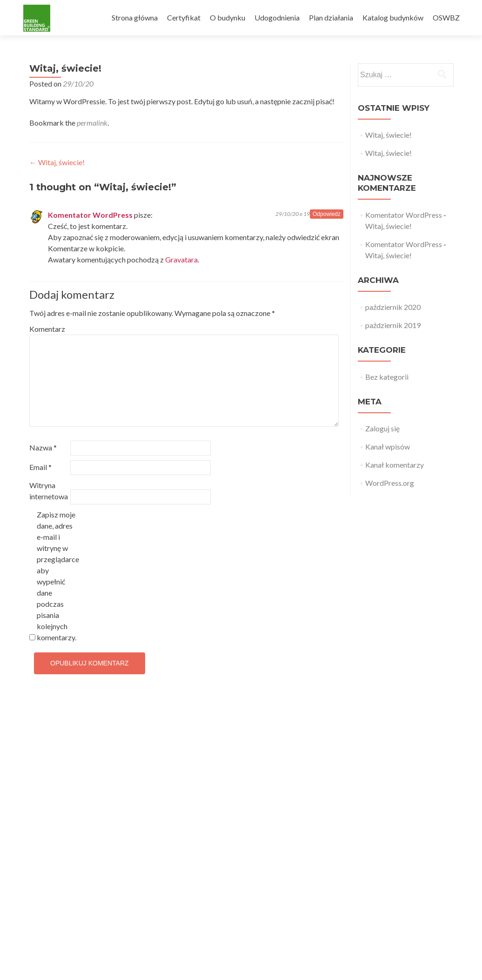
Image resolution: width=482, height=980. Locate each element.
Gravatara (181, 259)
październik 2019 (393, 325)
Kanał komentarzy (395, 465)
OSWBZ (446, 17)
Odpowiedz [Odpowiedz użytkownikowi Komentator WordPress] (327, 214)
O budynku (228, 17)
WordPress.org (390, 483)
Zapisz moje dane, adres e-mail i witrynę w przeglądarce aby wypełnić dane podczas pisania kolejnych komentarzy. (57, 576)
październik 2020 (393, 307)
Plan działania (331, 17)
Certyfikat (184, 17)
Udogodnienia (277, 17)
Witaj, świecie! (57, 162)
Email (40, 467)
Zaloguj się (382, 428)
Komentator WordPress (90, 215)
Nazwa (43, 447)
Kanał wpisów (388, 446)
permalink (92, 123)
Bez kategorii (387, 377)
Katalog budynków (393, 17)
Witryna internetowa (49, 491)
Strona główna (135, 17)
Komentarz (47, 329)
